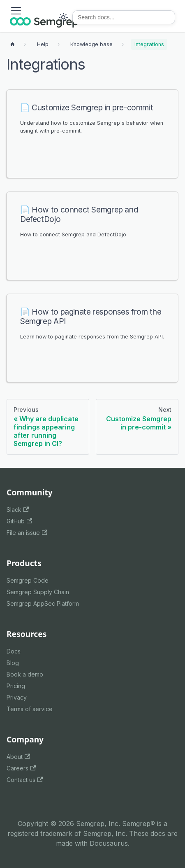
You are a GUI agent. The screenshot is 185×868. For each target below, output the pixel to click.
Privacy (17, 697)
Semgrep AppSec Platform (43, 603)
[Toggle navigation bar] (16, 11)
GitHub (19, 521)
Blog (13, 663)
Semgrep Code (28, 580)
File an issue (27, 533)
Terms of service (30, 709)
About (18, 757)
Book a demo (25, 674)
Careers (21, 768)
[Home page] (13, 44)
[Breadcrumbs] (43, 44)
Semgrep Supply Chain (38, 592)
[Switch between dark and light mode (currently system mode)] (63, 17)
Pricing (16, 686)
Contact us (25, 780)
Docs (14, 651)
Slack (18, 510)
